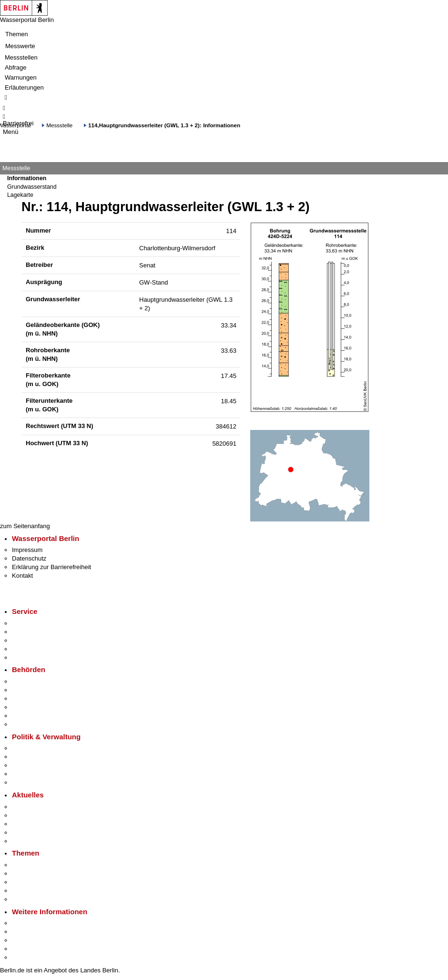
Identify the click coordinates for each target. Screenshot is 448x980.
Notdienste (27, 649)
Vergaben (25, 782)
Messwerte (20, 46)
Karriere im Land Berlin (44, 757)
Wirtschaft (26, 940)
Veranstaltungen (34, 824)
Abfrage (16, 67)
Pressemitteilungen (38, 807)
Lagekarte (20, 195)
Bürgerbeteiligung (36, 765)
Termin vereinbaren (38, 632)
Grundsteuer (29, 899)
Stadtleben (27, 949)
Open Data (27, 774)
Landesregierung (35, 748)
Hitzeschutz (28, 841)
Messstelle (59, 125)
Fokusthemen (31, 865)
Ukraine (23, 832)
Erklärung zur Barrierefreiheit (51, 567)
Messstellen (21, 57)
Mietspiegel (28, 891)
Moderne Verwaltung (40, 882)
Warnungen (21, 77)
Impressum (27, 550)
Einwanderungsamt (38, 724)
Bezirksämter (30, 699)
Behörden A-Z (31, 681)
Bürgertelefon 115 (36, 640)
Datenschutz (29, 558)
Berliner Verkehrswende (45, 873)
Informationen (27, 178)
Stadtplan (25, 957)
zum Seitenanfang (25, 526)
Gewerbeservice (34, 658)
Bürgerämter (29, 707)
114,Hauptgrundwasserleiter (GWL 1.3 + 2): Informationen (164, 125)
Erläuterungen (24, 87)
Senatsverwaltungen (40, 690)
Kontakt (22, 576)
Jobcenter (25, 716)
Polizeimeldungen (36, 815)
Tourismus (26, 932)
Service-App (29, 623)
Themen (17, 34)
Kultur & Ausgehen (38, 923)
